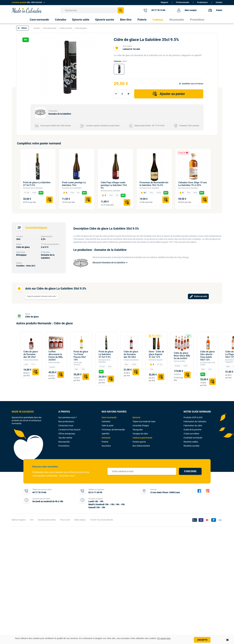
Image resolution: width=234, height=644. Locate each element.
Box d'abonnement (141, 446)
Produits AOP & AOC (193, 417)
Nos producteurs (66, 421)
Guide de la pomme (192, 430)
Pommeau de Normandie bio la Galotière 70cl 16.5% (154, 184)
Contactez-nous (66, 426)
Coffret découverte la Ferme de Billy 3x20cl (56, 356)
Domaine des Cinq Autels (208, 364)
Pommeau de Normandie (113, 430)
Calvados (106, 421)
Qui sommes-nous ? (68, 417)
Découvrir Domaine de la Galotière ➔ (110, 263)
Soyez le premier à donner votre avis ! (42, 296)
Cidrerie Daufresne (31, 360)
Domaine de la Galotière (33, 188)
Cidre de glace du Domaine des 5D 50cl (131, 354)
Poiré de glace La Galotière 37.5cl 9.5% (37, 184)
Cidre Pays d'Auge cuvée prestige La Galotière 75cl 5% (114, 185)
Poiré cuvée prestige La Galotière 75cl (74, 184)
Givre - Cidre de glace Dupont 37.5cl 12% (156, 354)
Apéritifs (106, 434)
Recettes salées (191, 442)
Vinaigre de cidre (140, 434)
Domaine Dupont (156, 360)
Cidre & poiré (107, 426)
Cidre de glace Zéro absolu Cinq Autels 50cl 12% (207, 356)
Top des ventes (65, 438)
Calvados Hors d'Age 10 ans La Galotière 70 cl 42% (193, 184)
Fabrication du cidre (193, 426)
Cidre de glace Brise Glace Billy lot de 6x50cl (182, 356)
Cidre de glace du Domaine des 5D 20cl (31, 354)
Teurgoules (138, 430)
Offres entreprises (67, 434)
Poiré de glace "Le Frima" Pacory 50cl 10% (81, 356)
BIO (41, 193)
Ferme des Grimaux (78, 364)
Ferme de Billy (54, 363)
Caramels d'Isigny (141, 426)
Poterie (105, 442)
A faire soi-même (191, 434)
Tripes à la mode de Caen (144, 421)
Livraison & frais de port (69, 430)
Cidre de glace (32, 317)
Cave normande (109, 417)
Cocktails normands (193, 438)
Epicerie (136, 417)
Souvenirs (106, 446)
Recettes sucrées (191, 446)
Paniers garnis (139, 442)
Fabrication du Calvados (195, 421)
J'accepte (202, 640)
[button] (23, 28)
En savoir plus (164, 638)
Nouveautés (64, 442)
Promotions (64, 446)
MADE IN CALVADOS (23, 412)
